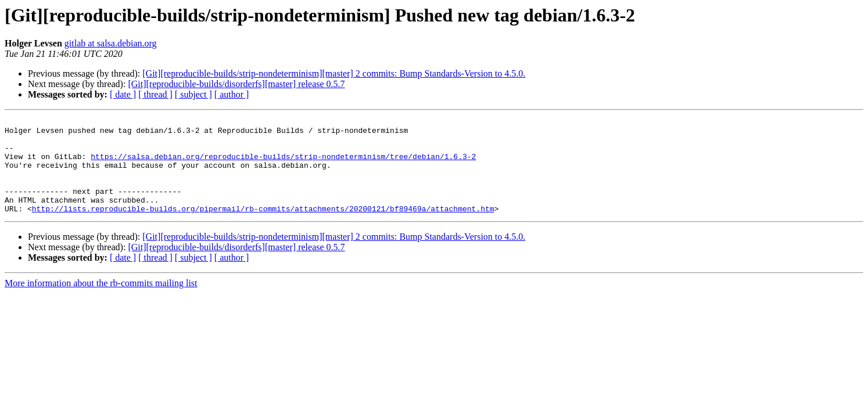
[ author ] (232, 94)
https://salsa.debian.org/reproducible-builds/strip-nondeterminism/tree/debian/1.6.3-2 (283, 165)
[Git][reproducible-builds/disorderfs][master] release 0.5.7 (236, 84)
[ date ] (123, 94)
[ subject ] (193, 94)
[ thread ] (155, 94)
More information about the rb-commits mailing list (101, 302)
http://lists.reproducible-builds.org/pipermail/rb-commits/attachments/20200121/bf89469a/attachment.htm (263, 228)
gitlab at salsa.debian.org (111, 43)
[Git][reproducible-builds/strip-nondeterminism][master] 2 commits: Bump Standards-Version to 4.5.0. (334, 73)
